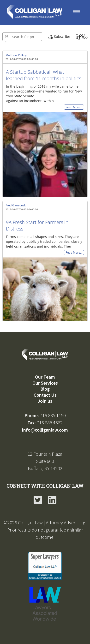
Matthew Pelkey (16, 55)
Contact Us (45, 395)
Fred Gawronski (16, 205)
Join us (45, 401)
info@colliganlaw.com (45, 430)
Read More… (74, 107)
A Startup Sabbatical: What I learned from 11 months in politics (44, 75)
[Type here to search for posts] (22, 37)
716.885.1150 (53, 415)
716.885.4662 (50, 423)
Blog (45, 389)
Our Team (45, 377)
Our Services (45, 383)
